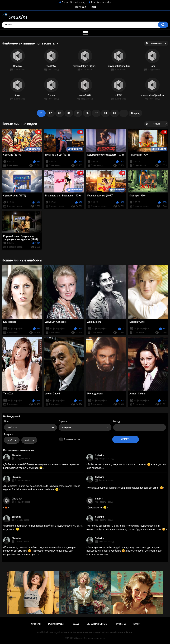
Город (117, 422)
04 (69, 113)
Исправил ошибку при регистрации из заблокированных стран (125, 488)
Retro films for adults (101, 2)
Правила (120, 624)
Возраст (9, 434)
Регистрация (80, 7)
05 (78, 113)
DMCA (137, 624)
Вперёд (135, 113)
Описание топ (97, 508)
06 (87, 113)
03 (60, 113)
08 (105, 113)
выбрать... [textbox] (13, 427)
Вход (94, 7)
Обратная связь (97, 624)
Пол (6, 422)
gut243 (99, 499)
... (124, 113)
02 (50, 113)
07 (96, 113)
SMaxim (16, 455)
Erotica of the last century (74, 2)
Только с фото (72, 439)
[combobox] (30, 427)
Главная (35, 624)
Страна (63, 422)
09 (115, 113)
